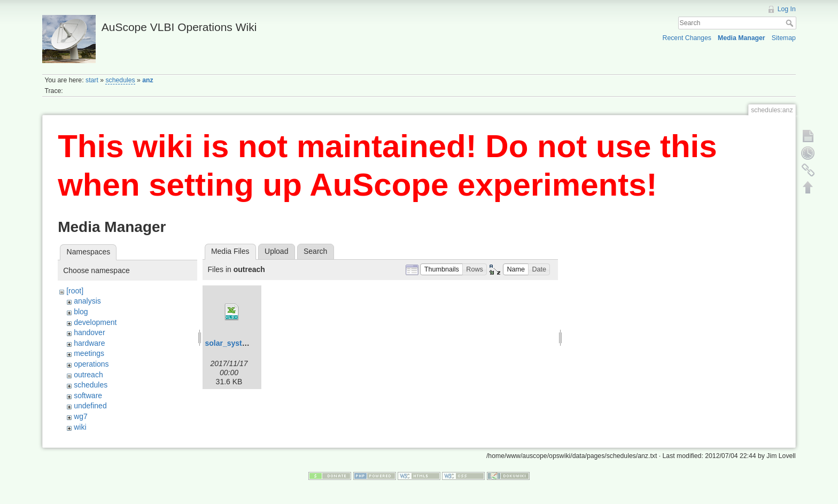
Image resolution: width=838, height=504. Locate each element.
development (95, 322)
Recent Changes (687, 38)
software (88, 396)
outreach (88, 375)
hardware (89, 343)
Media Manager (742, 38)
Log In (787, 9)
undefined (90, 406)
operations (91, 364)
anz (148, 80)
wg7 (81, 416)
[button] (441, 270)
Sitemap (784, 38)
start (92, 80)
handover (89, 332)
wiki (80, 427)
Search (791, 23)
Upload (276, 251)
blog (81, 312)
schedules (120, 80)
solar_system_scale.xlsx (249, 343)
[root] (75, 291)
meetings (89, 353)
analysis (87, 301)
